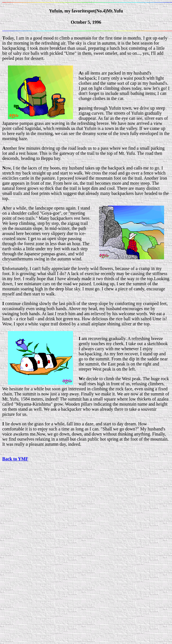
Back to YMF (15, 459)
